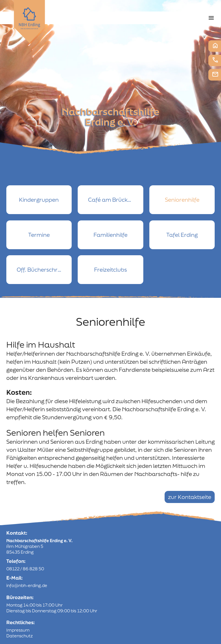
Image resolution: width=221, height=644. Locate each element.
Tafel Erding (182, 235)
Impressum (18, 630)
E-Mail (215, 74)
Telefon (215, 60)
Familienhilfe (110, 235)
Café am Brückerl (111, 200)
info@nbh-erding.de (27, 585)
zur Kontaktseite (190, 497)
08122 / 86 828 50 (25, 569)
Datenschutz (20, 636)
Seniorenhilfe (182, 200)
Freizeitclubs (110, 270)
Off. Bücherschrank (42, 270)
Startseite (215, 45)
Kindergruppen (39, 200)
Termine (39, 235)
